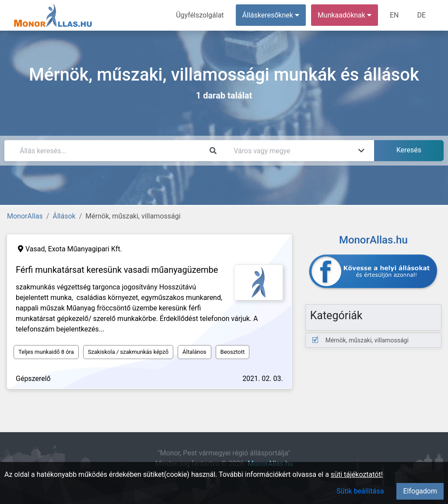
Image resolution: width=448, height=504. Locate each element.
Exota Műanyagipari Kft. (85, 249)
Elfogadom (420, 491)
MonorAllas (25, 216)
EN (394, 15)
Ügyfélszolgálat (200, 15)
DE (421, 15)
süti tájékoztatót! (357, 474)
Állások (64, 216)
